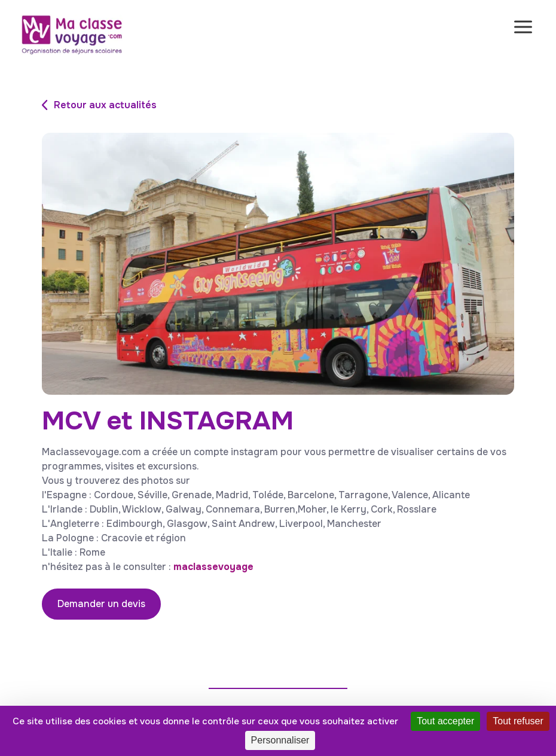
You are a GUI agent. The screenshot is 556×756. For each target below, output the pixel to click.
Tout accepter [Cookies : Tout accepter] (445, 721)
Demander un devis (101, 604)
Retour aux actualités (105, 105)
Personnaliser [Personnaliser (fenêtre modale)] (280, 740)
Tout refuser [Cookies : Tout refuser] (518, 721)
